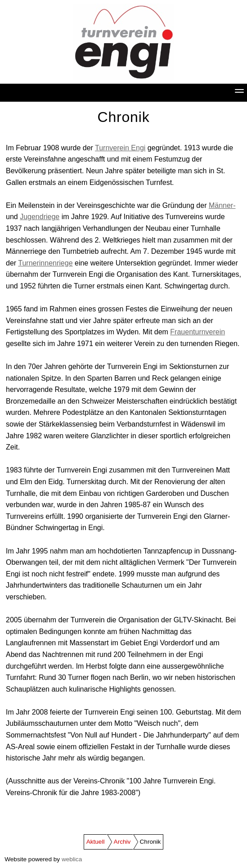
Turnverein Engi (120, 148)
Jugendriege (40, 217)
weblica (72, 859)
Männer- (222, 205)
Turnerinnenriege (45, 263)
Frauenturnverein (198, 332)
